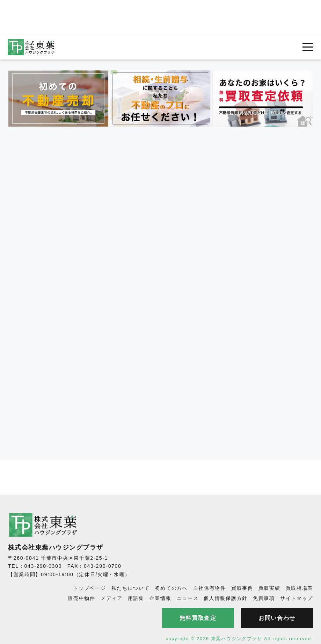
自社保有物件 (210, 588)
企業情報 (160, 598)
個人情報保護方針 (226, 598)
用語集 (136, 598)
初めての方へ (171, 588)
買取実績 (269, 588)
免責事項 (264, 598)
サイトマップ (297, 598)
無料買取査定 (198, 618)
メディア (112, 598)
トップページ (89, 588)
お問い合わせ (277, 618)
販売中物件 (82, 598)
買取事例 (242, 588)
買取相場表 (300, 588)
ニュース (188, 598)
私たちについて (131, 588)
